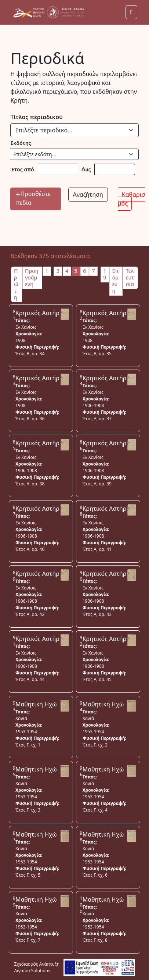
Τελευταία (130, 277)
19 (105, 274)
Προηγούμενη (32, 277)
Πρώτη (16, 284)
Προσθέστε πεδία (33, 198)
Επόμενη (115, 281)
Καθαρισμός (132, 199)
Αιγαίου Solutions (32, 971)
